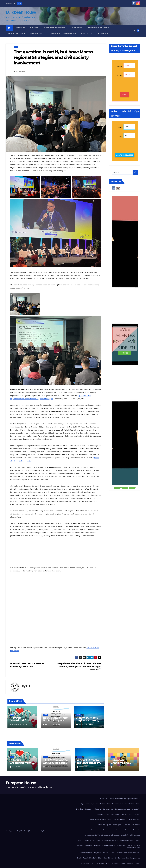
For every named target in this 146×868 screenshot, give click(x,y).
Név (120, 136)
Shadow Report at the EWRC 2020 (89, 858)
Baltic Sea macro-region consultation (121, 804)
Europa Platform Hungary (63, 34)
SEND (125, 95)
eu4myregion (115, 814)
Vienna (138, 863)
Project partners (86, 853)
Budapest (89, 809)
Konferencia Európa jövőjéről (108, 840)
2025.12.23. (83, 767)
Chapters (98, 809)
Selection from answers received (129, 853)
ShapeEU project (110, 858)
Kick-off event (135, 835)
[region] (125, 343)
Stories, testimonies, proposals (129, 858)
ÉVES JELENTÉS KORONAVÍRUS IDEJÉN (125, 338)
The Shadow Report (99, 28)
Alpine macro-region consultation (93, 804)
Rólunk (34, 28)
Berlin (138, 804)
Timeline (130, 863)
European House (21, 12)
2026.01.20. (16, 767)
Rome (113, 853)
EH (28, 686)
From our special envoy (132, 825)
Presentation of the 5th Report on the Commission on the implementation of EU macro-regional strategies (109, 847)
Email (119, 66)
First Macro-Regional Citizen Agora (109, 825)
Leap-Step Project (127, 840)
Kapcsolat (104, 34)
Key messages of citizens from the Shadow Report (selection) (106, 835)
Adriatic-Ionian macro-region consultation (125, 799)
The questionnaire (102, 863)
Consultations (108, 809)
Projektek (87, 34)
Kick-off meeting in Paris (86, 840)
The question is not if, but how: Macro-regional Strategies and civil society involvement (54, 57)
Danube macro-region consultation (128, 809)
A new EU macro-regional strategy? (88, 719)
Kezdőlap (20, 28)
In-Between (77, 28)
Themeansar (48, 831)
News (16, 47)
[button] (134, 31)
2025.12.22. (117, 767)
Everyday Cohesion (120, 819)
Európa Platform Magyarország (25, 34)
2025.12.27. (50, 767)
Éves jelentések (135, 819)
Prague (138, 840)
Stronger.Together (55, 28)
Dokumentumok (103, 814)
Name (119, 75)
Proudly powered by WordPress (17, 831)
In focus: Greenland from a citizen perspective (22, 720)
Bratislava (80, 809)
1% (107, 799)
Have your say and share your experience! (106, 830)
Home (102, 799)
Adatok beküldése (125, 155)
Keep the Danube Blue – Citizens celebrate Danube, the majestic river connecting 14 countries (79, 666)
